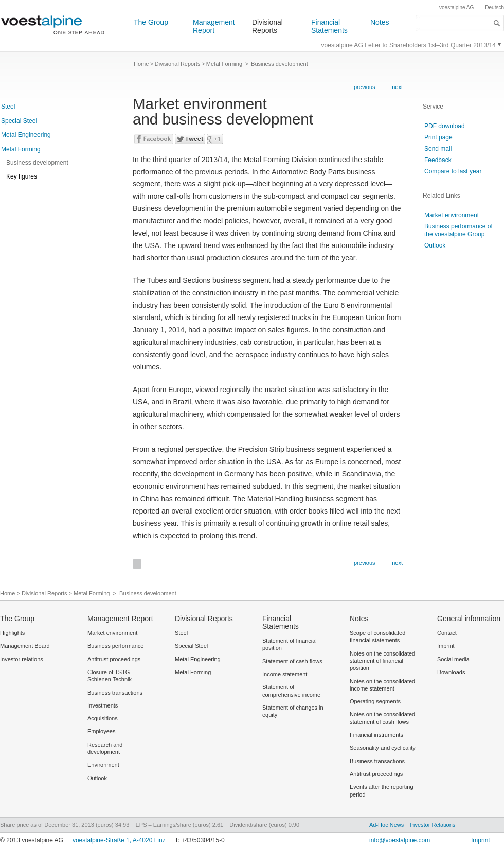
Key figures (22, 176)
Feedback (438, 160)
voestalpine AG (456, 7)
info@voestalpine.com (400, 840)
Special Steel (19, 121)
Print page (438, 137)
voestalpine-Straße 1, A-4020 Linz (119, 840)
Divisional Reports (267, 26)
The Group (151, 22)
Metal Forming (21, 149)
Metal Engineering (26, 135)
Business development (37, 163)
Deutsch (494, 7)
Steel (8, 107)
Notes (380, 22)
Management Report (214, 26)
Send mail (438, 149)
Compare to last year (453, 171)
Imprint (481, 840)
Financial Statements (329, 26)
